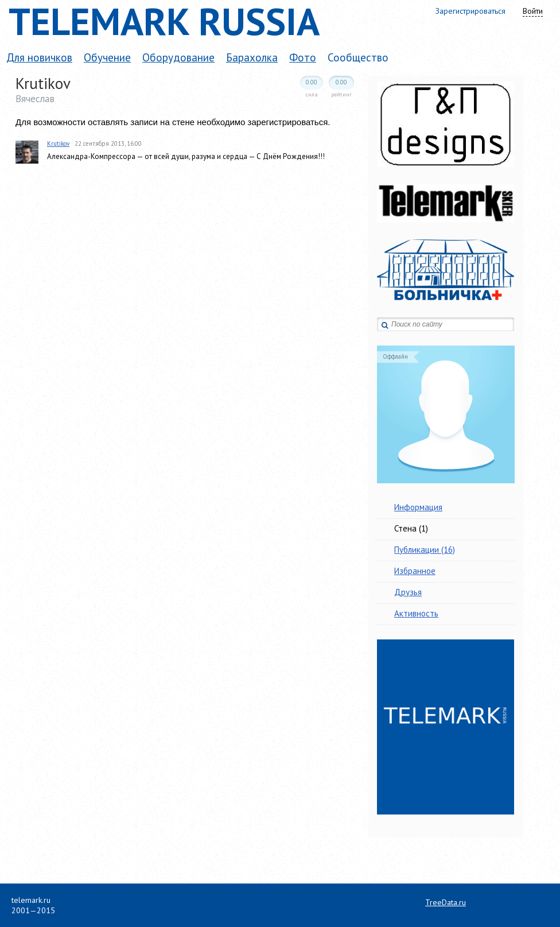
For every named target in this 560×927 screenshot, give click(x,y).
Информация (418, 507)
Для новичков (39, 57)
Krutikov (58, 143)
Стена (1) (411, 528)
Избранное (415, 571)
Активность (416, 613)
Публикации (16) (425, 550)
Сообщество (358, 57)
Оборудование (178, 57)
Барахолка (252, 57)
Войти (533, 11)
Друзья (408, 592)
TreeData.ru (446, 902)
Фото (303, 57)
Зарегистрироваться (470, 11)
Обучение (107, 57)
